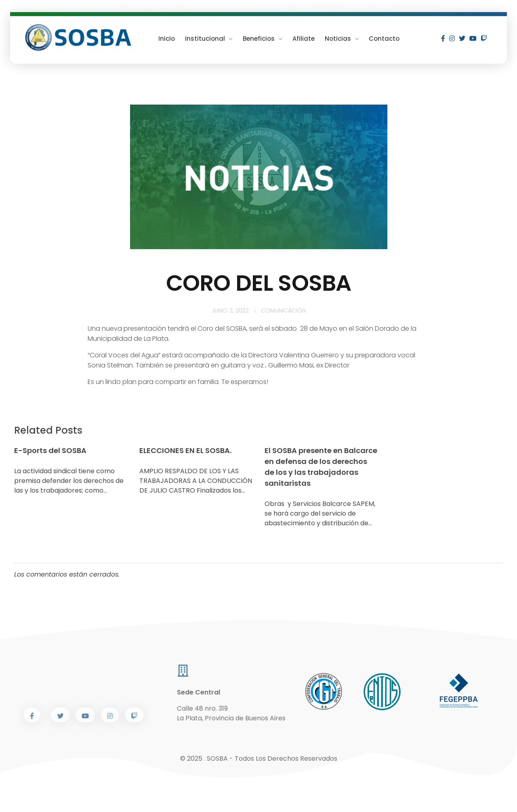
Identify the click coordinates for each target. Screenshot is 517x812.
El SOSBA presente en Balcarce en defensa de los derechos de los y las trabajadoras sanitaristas (321, 467)
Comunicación (283, 311)
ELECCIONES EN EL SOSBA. (185, 450)
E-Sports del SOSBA (50, 450)
